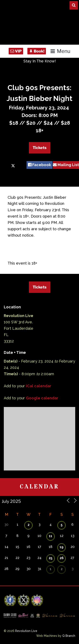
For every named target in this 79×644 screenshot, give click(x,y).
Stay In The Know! (40, 61)
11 (51, 536)
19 (62, 547)
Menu (60, 51)
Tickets (40, 148)
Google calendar (42, 398)
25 (51, 558)
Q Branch (69, 636)
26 (62, 558)
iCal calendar (39, 386)
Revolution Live (26, 631)
